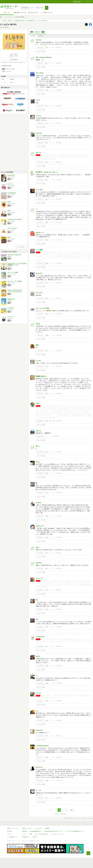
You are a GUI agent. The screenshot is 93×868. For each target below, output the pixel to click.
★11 (47, 537)
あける (9, 237)
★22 (47, 701)
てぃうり (38, 790)
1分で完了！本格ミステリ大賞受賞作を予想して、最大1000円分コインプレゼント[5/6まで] (25, 21)
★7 (47, 283)
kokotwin (39, 563)
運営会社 (25, 831)
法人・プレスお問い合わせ (42, 834)
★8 (47, 366)
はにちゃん (39, 767)
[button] (47, 8)
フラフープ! (10, 317)
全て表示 (33, 36)
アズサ (38, 100)
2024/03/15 (59, 516)
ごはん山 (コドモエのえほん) (15, 219)
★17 (47, 314)
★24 (47, 473)
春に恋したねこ (11, 299)
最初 (50, 810)
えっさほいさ (11, 308)
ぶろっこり (39, 578)
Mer (37, 600)
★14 (47, 609)
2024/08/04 (59, 421)
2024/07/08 (59, 452)
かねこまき (10, 318)
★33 (47, 516)
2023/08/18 (59, 683)
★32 (47, 757)
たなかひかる (11, 310)
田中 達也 (10, 267)
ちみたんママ (40, 526)
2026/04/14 (59, 48)
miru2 (38, 462)
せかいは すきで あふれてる (14, 255)
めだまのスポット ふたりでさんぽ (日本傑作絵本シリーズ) (17, 264)
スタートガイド (38, 828)
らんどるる (39, 190)
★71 (47, 493)
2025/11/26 (59, 143)
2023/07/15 (59, 736)
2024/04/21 (59, 473)
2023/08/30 (59, 666)
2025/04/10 (59, 199)
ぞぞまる (38, 40)
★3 (47, 143)
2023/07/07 (59, 757)
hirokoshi (39, 133)
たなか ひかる (11, 283)
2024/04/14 (59, 493)
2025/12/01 (59, 123)
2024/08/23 (59, 351)
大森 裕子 (10, 256)
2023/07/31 (59, 720)
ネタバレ (41, 36)
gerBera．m (40, 232)
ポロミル (38, 153)
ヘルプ (24, 834)
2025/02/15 (59, 223)
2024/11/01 (59, 283)
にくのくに (10, 184)
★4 (47, 553)
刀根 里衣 (10, 301)
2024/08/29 (59, 335)
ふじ (37, 711)
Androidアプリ (26, 837)
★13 (47, 240)
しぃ (37, 676)
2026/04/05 (59, 90)
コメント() (51, 48)
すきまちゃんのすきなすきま (15, 290)
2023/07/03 (59, 781)
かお (37, 619)
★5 (47, 162)
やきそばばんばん (12, 193)
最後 (72, 810)
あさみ (38, 656)
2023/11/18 (59, 609)
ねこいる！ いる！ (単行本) (15, 281)
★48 (47, 781)
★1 (47, 63)
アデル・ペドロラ (12, 274)
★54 (47, 90)
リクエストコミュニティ (57, 834)
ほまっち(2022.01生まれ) (43, 57)
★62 (47, 223)
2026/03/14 (59, 106)
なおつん (38, 431)
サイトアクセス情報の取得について (75, 831)
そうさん (38, 361)
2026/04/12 (59, 63)
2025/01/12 (59, 240)
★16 (47, 335)
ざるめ (38, 324)
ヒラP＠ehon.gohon (42, 746)
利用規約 (47, 828)
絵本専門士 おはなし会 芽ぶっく (47, 172)
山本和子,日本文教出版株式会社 (15, 292)
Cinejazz (38, 503)
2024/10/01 (59, 298)
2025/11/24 (59, 162)
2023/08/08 (59, 701)
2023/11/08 (59, 627)
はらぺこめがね (8, 17)
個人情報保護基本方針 (35, 831)
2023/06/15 (59, 798)
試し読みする (14, 60)
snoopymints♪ (40, 637)
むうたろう (39, 293)
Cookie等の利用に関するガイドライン (53, 831)
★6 (47, 298)
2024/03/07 (59, 537)
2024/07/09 (56, 436)
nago (37, 547)
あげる (9, 211)
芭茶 (37, 345)
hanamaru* (39, 730)
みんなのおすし (11, 175)
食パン (38, 446)
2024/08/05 (59, 394)
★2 (47, 48)
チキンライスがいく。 (13, 228)
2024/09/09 (59, 314)
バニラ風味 (39, 250)
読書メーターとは (27, 828)
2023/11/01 (59, 646)
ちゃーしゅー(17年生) (42, 308)
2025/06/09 (59, 180)
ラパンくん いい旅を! (13, 272)
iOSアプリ (35, 837)
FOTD (38, 403)
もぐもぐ (38, 116)
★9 (47, 180)
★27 (47, 421)
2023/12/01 (59, 590)
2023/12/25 (59, 569)
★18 (47, 683)
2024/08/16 (59, 366)
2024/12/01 (59, 263)
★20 (47, 720)
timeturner (39, 273)
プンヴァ (38, 693)
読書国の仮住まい (41, 376)
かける (9, 202)
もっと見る (21, 247)
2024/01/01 (59, 553)
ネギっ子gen (40, 73)
